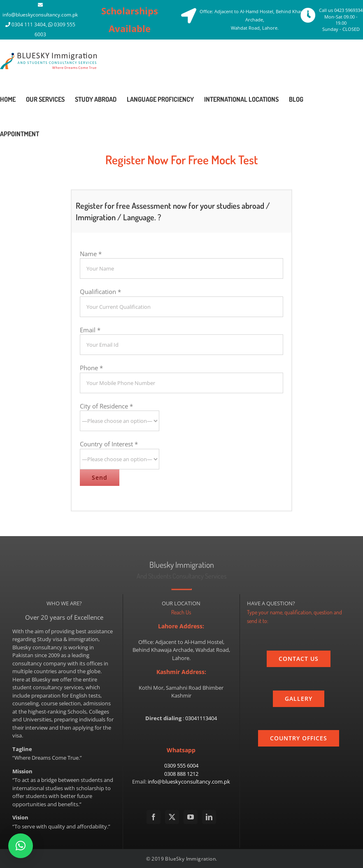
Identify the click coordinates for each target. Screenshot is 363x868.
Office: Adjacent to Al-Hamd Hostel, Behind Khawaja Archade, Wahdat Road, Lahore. (255, 20)
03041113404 (201, 718)
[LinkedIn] (209, 817)
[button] (21, 846)
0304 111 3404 (29, 24)
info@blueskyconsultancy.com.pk (40, 15)
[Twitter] (172, 817)
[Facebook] (154, 817)
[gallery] (299, 699)
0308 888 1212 (181, 774)
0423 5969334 (348, 10)
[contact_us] (299, 659)
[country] (299, 738)
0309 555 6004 (181, 765)
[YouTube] (191, 817)
